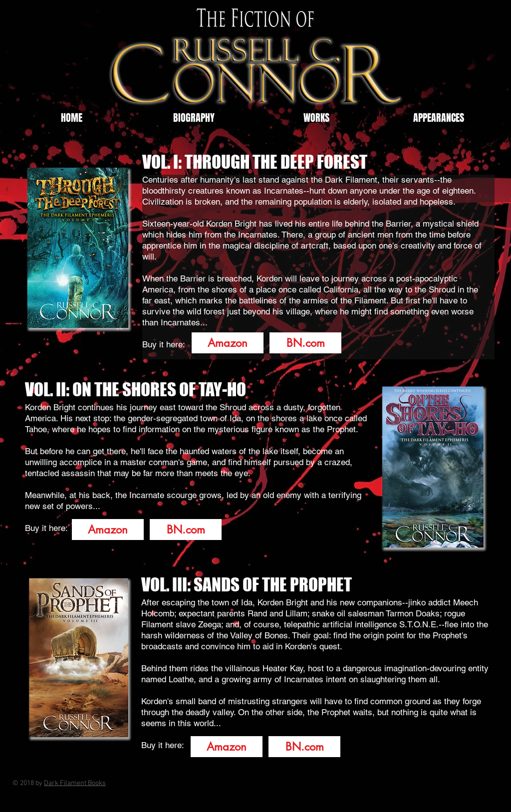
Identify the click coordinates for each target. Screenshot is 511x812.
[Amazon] (228, 343)
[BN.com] (305, 343)
